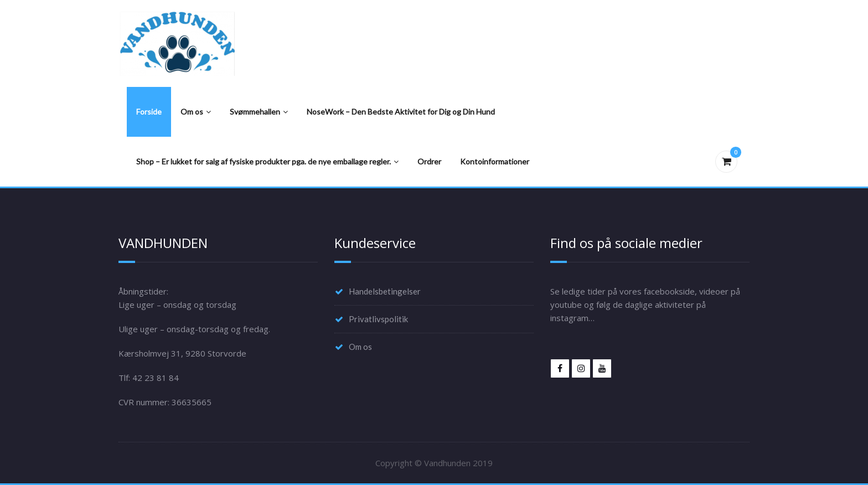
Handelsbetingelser (385, 291)
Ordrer (429, 161)
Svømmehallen (259, 112)
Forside (149, 112)
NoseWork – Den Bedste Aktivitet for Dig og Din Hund (401, 112)
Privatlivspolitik (378, 319)
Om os (196, 112)
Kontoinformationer (495, 161)
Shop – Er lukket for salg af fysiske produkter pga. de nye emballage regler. (267, 161)
